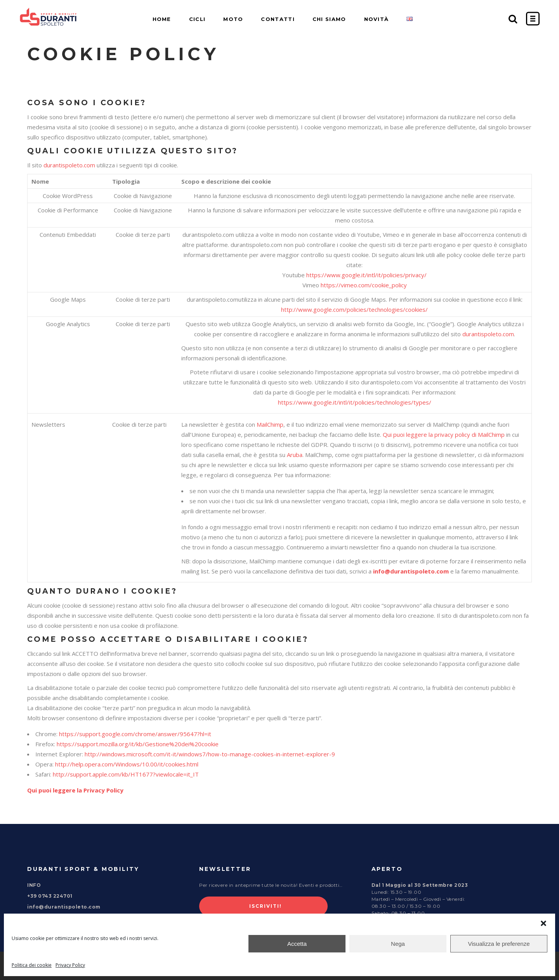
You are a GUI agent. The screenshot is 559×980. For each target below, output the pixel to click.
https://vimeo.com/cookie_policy (364, 285)
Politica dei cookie (32, 965)
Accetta (297, 944)
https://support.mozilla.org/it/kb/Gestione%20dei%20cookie (138, 744)
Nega (398, 944)
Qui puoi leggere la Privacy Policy (75, 790)
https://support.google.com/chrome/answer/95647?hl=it (135, 734)
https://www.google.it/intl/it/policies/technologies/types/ (355, 402)
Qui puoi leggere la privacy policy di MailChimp (444, 434)
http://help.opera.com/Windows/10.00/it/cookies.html (127, 764)
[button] (543, 923)
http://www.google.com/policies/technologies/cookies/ (354, 309)
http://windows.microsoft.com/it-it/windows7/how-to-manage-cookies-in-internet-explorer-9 (210, 754)
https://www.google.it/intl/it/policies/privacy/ (366, 275)
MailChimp (270, 424)
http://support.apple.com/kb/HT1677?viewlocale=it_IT (126, 774)
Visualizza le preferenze (499, 944)
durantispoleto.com (69, 165)
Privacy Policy (70, 965)
